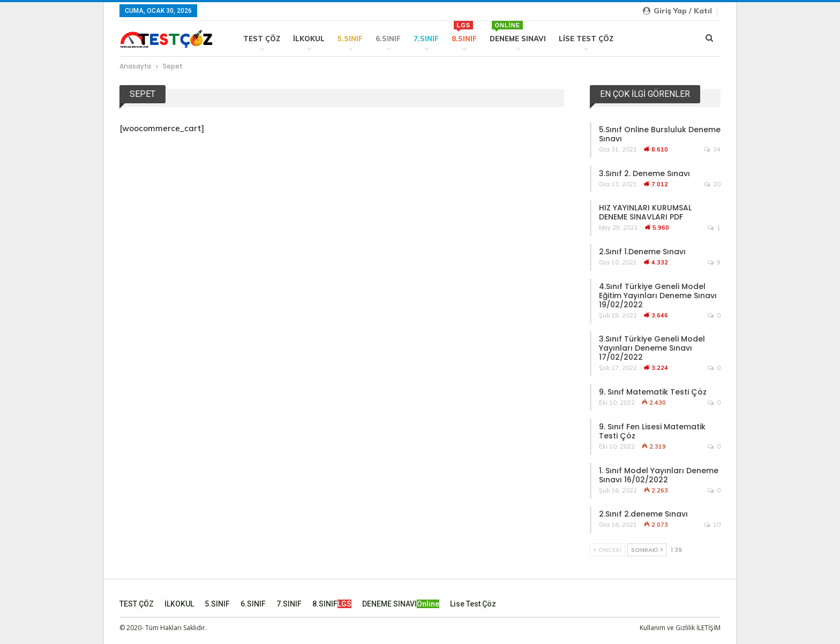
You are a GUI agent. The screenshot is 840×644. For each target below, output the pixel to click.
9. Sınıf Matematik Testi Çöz (653, 392)
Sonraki (647, 550)
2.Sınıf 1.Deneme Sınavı (642, 252)
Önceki (607, 550)
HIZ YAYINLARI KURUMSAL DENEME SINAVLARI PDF (645, 212)
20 (712, 184)
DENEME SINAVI (518, 32)
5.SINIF (350, 39)
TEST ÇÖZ (262, 39)
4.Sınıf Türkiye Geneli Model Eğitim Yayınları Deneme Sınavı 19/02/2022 (658, 296)
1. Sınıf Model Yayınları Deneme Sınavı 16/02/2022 (659, 475)
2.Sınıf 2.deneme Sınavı (643, 514)
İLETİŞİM (708, 627)
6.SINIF (388, 39)
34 (712, 149)
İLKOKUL (309, 39)
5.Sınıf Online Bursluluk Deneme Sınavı (660, 134)
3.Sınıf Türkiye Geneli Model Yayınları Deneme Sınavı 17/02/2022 (652, 348)
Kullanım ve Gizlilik (667, 627)
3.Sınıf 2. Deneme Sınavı (644, 173)
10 (712, 525)
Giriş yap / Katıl (677, 11)
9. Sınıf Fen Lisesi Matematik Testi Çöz (652, 431)
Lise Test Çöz (586, 39)
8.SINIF (464, 32)
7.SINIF (426, 39)
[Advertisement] (342, 219)
